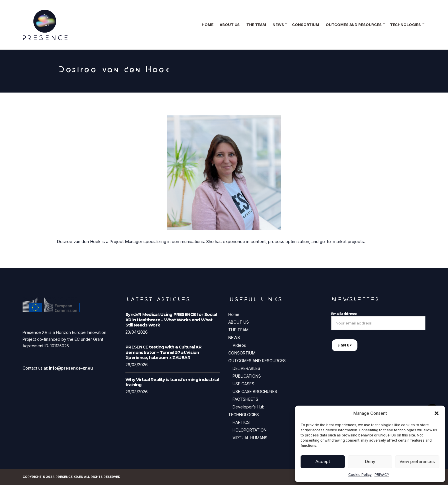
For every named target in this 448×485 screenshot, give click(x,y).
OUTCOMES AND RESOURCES (354, 25)
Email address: (378, 321)
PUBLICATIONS (247, 376)
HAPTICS (241, 422)
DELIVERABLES (246, 368)
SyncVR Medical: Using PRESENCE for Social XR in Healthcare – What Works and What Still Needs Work (171, 320)
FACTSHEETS (245, 399)
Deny (370, 461)
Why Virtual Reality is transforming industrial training (172, 382)
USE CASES (243, 384)
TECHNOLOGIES (405, 25)
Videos (239, 345)
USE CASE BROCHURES (255, 391)
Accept (323, 461)
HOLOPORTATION (250, 430)
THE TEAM (256, 25)
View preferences (417, 461)
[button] (437, 413)
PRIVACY (382, 475)
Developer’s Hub (249, 407)
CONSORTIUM (306, 25)
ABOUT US (230, 25)
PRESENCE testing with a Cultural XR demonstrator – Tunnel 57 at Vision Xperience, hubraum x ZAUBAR (163, 352)
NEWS (278, 25)
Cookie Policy (360, 475)
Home (207, 25)
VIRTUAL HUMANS (250, 438)
